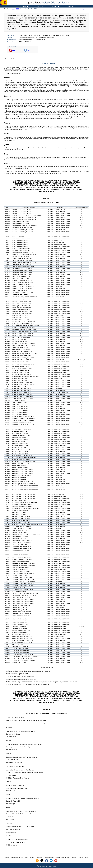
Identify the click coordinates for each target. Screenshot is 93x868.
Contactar (7, 857)
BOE (18, 9)
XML (29, 50)
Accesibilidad (39, 857)
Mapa (26, 857)
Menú (71, 6)
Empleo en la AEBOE (83, 857)
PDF (14, 50)
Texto (7, 59)
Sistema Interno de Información (63, 857)
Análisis (13, 59)
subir (85, 851)
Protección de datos (49, 857)
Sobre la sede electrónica (17, 857)
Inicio (13, 9)
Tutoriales (74, 857)
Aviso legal (32, 857)
